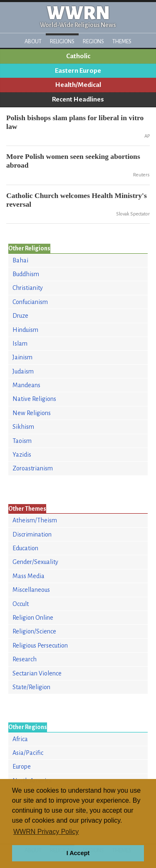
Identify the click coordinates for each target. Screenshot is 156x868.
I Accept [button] (78, 853)
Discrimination (32, 534)
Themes (122, 41)
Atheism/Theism (35, 520)
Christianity (28, 288)
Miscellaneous (31, 590)
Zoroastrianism (33, 468)
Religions (62, 41)
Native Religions (34, 399)
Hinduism (25, 330)
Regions (93, 41)
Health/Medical (78, 85)
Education (25, 548)
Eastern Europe (78, 71)
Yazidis (22, 455)
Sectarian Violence (37, 673)
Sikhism (23, 427)
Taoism (22, 441)
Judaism (23, 371)
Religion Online (33, 618)
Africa (20, 739)
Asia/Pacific (28, 753)
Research (25, 659)
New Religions (32, 413)
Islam (20, 344)
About (33, 41)
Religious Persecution (40, 645)
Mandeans (26, 385)
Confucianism (30, 302)
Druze (20, 316)
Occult (21, 604)
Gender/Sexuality (35, 562)
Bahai (20, 260)
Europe (22, 767)
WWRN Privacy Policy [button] (46, 832)
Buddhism (26, 274)
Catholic (78, 56)
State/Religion (31, 687)
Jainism (22, 357)
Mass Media (28, 576)
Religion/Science (34, 631)
